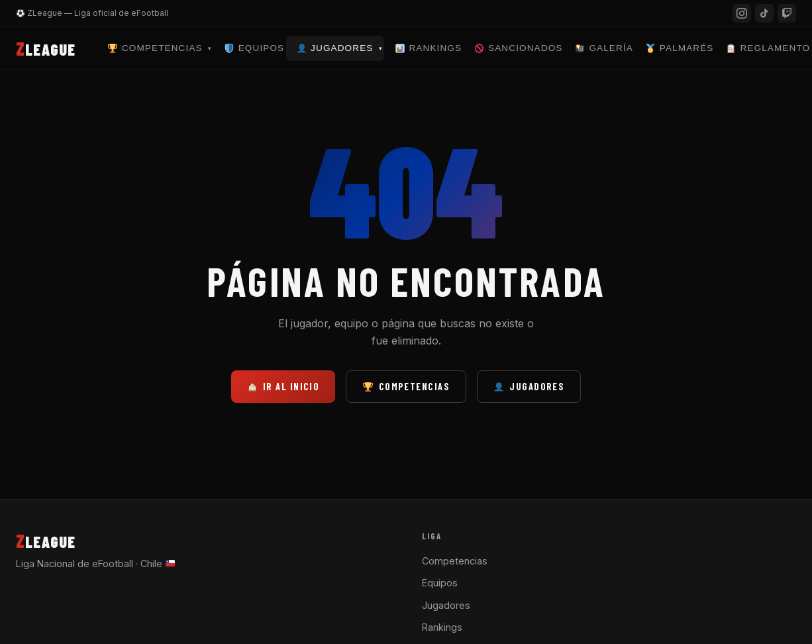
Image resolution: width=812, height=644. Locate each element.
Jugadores (340, 48)
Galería (604, 48)
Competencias (160, 48)
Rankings (429, 48)
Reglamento (768, 48)
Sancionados (519, 48)
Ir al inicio (284, 387)
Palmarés (680, 48)
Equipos (254, 48)
